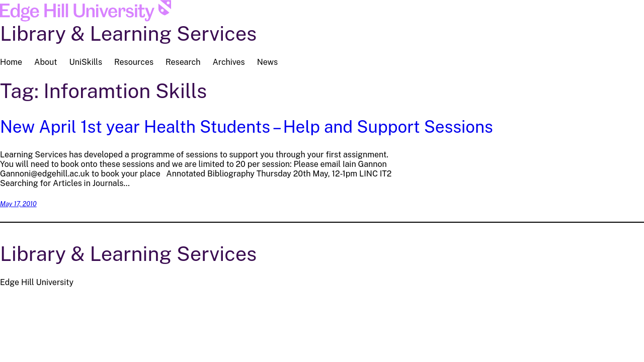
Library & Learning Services (128, 33)
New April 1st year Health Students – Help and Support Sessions (247, 126)
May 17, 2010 (18, 204)
